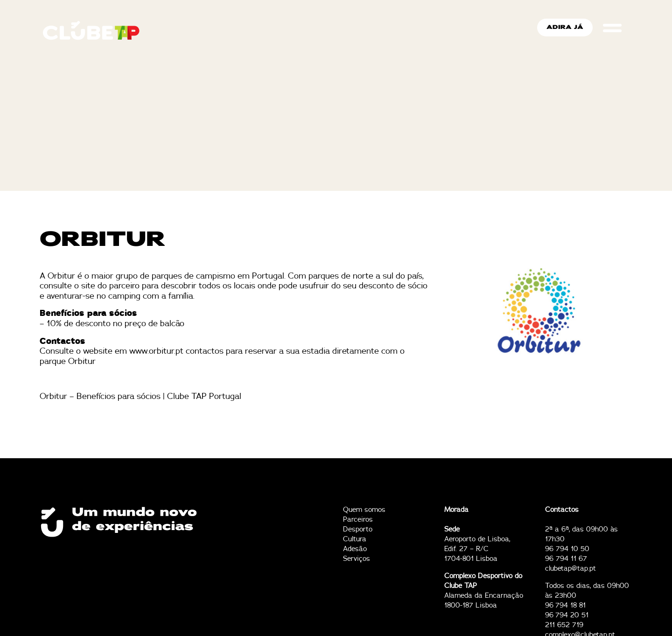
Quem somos (364, 510)
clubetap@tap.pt (570, 569)
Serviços (357, 559)
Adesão (355, 549)
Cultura (355, 539)
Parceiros (358, 520)
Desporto (358, 529)
